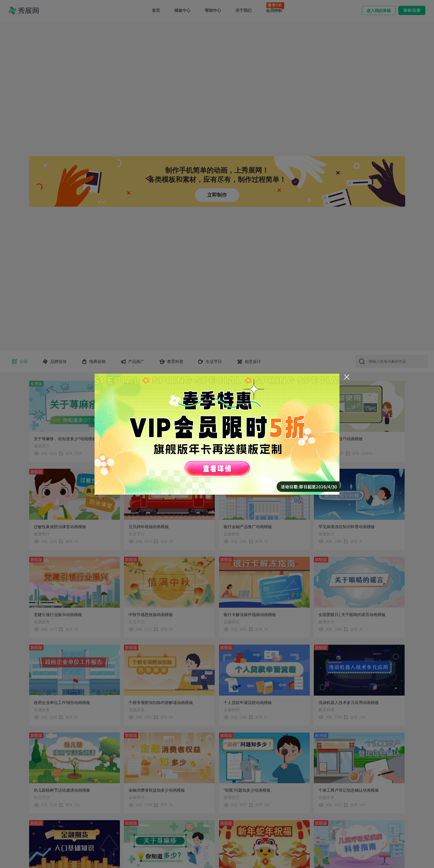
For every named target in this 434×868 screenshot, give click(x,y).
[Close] (347, 377)
